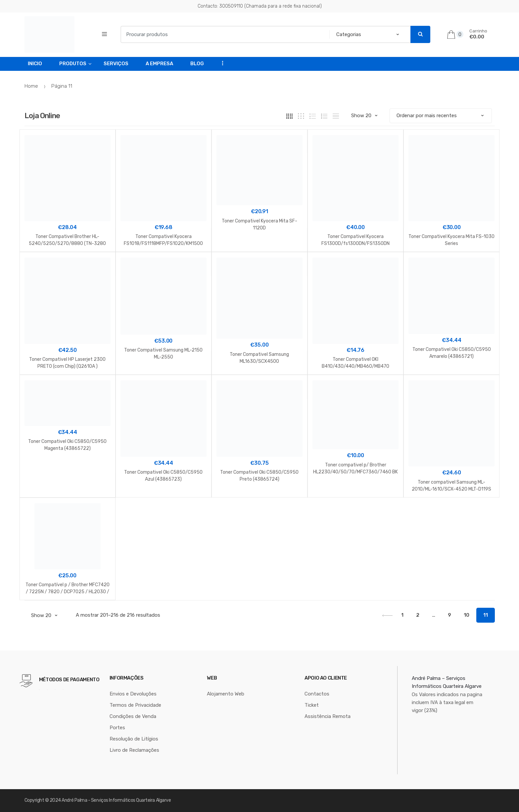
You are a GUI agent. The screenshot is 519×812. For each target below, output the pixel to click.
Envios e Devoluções (133, 694)
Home (31, 86)
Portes (117, 728)
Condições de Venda (133, 716)
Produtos (73, 64)
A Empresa (159, 64)
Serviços (116, 64)
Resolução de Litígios (134, 739)
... (220, 63)
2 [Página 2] (418, 615)
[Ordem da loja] (441, 116)
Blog (197, 64)
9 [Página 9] (449, 615)
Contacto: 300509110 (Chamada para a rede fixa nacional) (260, 6)
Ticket (312, 705)
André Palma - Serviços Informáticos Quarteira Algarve (116, 800)
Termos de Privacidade (135, 705)
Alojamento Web (226, 694)
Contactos (317, 694)
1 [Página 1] (402, 615)
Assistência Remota (328, 716)
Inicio (35, 64)
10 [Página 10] (467, 615)
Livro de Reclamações (134, 750)
